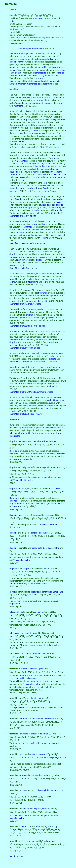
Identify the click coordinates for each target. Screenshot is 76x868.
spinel (12, 592)
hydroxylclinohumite (47, 790)
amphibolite (41, 73)
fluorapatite (43, 301)
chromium (20, 232)
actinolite (14, 21)
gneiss (28, 120)
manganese (30, 227)
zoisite (22, 841)
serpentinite (15, 604)
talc (44, 224)
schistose (45, 230)
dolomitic (37, 166)
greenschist (23, 84)
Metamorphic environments (31, 49)
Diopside (13, 451)
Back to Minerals (17, 856)
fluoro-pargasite (17, 362)
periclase (57, 433)
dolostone (14, 454)
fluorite (46, 188)
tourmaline (33, 282)
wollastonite (47, 433)
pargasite (47, 826)
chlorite (30, 188)
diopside (43, 67)
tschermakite (50, 719)
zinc (36, 224)
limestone (46, 166)
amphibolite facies (24, 480)
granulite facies (23, 560)
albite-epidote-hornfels (38, 81)
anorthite (23, 719)
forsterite (36, 433)
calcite (36, 131)
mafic (62, 70)
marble (21, 62)
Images (13, 9)
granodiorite (44, 100)
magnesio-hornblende (53, 592)
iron (54, 155)
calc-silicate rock (55, 400)
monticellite (15, 436)
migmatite (57, 120)
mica (37, 188)
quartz (57, 177)
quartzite (40, 120)
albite (38, 826)
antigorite (26, 467)
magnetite (18, 106)
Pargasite (52, 359)
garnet (16, 177)
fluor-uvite (43, 293)
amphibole (38, 18)
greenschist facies (23, 708)
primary (13, 70)
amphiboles (32, 76)
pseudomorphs (16, 67)
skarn (52, 59)
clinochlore (37, 719)
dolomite (14, 62)
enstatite (55, 548)
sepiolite (44, 238)
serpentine (14, 569)
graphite (45, 205)
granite (14, 169)
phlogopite (58, 205)
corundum (30, 841)
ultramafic (18, 73)
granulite (48, 84)
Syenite (49, 120)
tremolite (43, 175)
